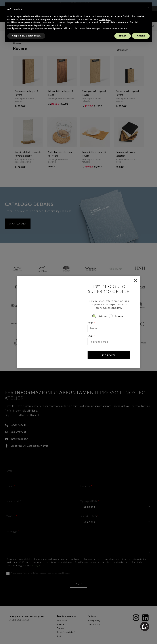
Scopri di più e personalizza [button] (26, 36)
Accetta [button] (141, 36)
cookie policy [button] (105, 19)
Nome (91, 323)
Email (91, 336)
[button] (148, 7)
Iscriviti (109, 355)
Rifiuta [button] (123, 36)
